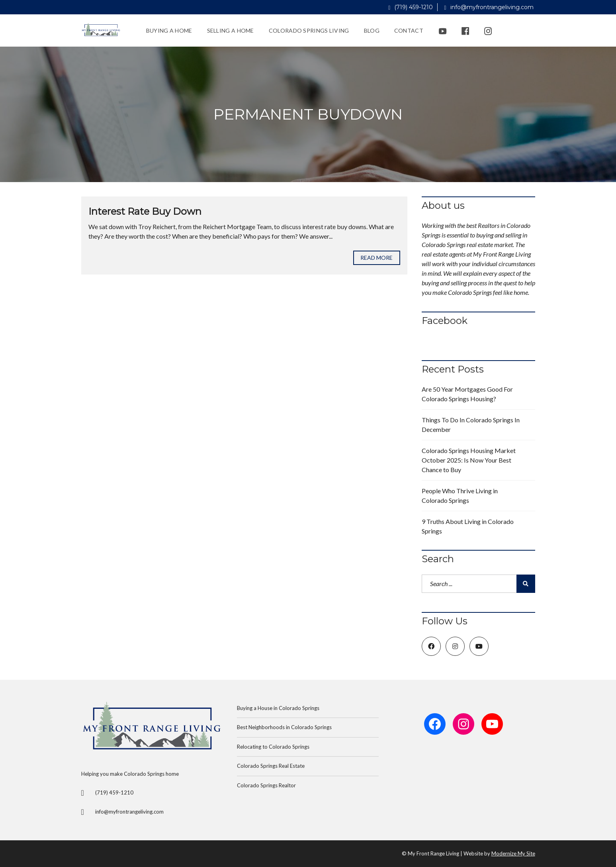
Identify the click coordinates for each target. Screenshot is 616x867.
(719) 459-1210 (411, 7)
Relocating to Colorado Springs (273, 747)
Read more (377, 258)
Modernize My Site (513, 853)
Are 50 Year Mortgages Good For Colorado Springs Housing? (467, 394)
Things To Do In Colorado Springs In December (471, 425)
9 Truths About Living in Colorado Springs (468, 526)
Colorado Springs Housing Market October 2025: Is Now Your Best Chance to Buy (469, 460)
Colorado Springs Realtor (266, 785)
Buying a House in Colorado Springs (278, 708)
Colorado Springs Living (309, 30)
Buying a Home (169, 30)
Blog (372, 30)
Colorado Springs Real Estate (271, 766)
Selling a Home (231, 30)
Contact (409, 30)
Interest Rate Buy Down (145, 211)
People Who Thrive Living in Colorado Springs (460, 495)
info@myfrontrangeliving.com (489, 7)
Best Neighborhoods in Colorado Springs (284, 727)
